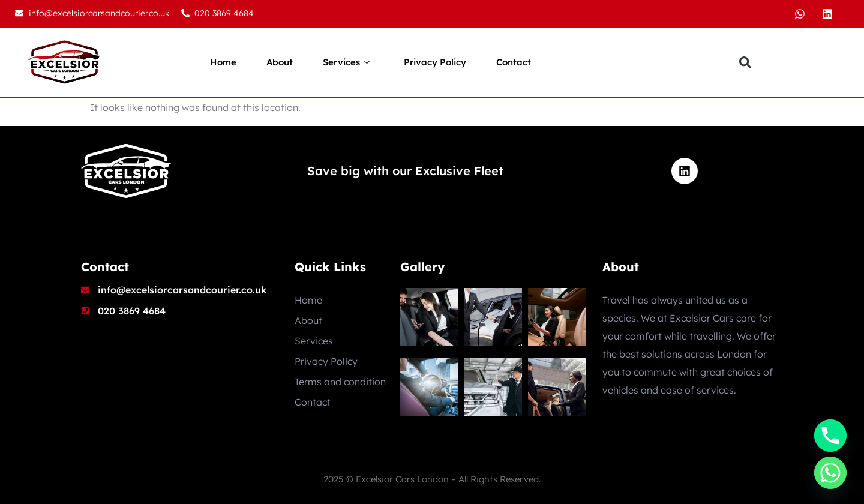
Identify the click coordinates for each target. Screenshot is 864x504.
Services (346, 62)
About (280, 62)
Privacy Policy (435, 62)
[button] (745, 62)
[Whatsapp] (830, 473)
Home (223, 62)
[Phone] (830, 436)
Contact (514, 62)
